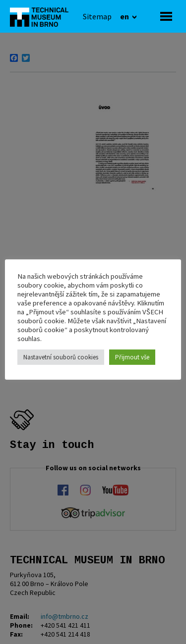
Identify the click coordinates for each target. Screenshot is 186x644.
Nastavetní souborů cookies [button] (61, 357)
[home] (42, 16)
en (125, 16)
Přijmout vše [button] (132, 357)
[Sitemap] (97, 16)
